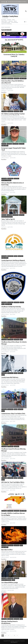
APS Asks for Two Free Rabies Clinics (13, 482)
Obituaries (11, 21)
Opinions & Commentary (7, 24)
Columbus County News (10, 16)
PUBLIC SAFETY (4, 21)
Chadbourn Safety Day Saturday (11, 307)
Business (4, 144)
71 (14, 636)
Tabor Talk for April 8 (8, 219)
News (13, 20)
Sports (15, 21)
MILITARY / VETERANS (6, 180)
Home (3, 27)
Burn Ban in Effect (7, 550)
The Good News (15, 22)
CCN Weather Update (6, 22)
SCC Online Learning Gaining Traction (13, 114)
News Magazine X (14, 642)
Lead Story (9, 20)
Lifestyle (22, 302)
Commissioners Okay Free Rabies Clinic (13, 413)
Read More (4, 92)
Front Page (4, 20)
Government (10, 78)
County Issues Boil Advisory (10, 377)
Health (16, 256)
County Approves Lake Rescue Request (13, 260)
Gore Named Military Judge (10, 582)
